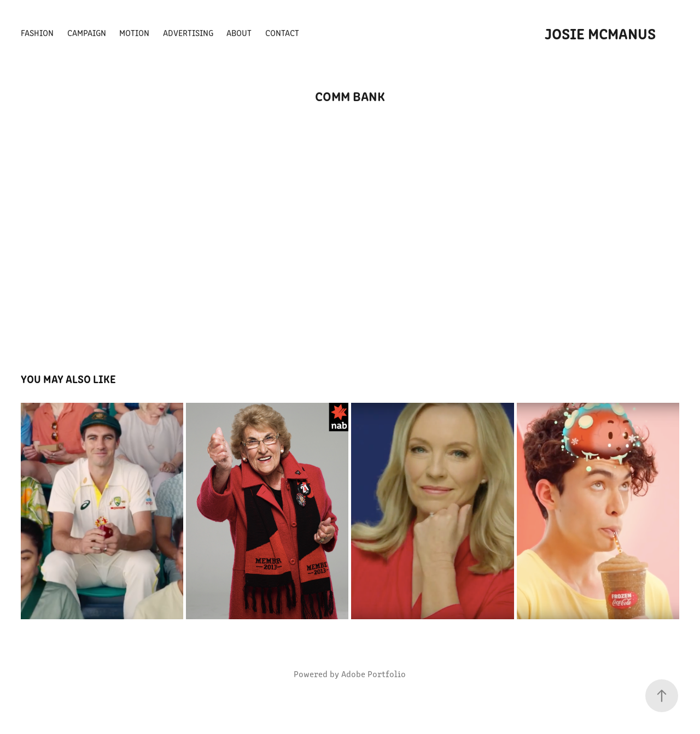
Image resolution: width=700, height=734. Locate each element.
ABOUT (239, 33)
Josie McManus (600, 33)
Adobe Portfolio (374, 674)
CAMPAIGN (87, 33)
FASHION (37, 33)
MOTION (134, 33)
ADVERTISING (188, 33)
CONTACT (282, 33)
